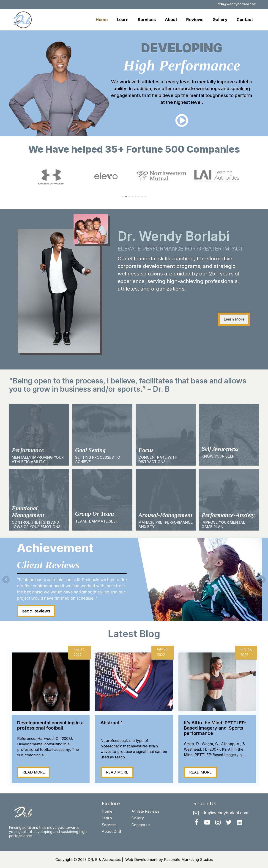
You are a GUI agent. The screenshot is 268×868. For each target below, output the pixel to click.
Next (262, 580)
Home (102, 20)
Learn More (234, 319)
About (171, 20)
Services (147, 20)
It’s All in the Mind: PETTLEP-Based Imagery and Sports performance (215, 728)
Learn (123, 20)
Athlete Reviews (145, 811)
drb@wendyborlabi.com (237, 4)
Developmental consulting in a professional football (50, 725)
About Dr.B (111, 831)
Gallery (220, 20)
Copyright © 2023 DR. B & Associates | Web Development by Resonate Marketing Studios (134, 860)
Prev (6, 580)
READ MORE (34, 772)
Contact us (141, 825)
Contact (245, 20)
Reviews (195, 20)
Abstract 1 (112, 723)
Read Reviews (36, 611)
